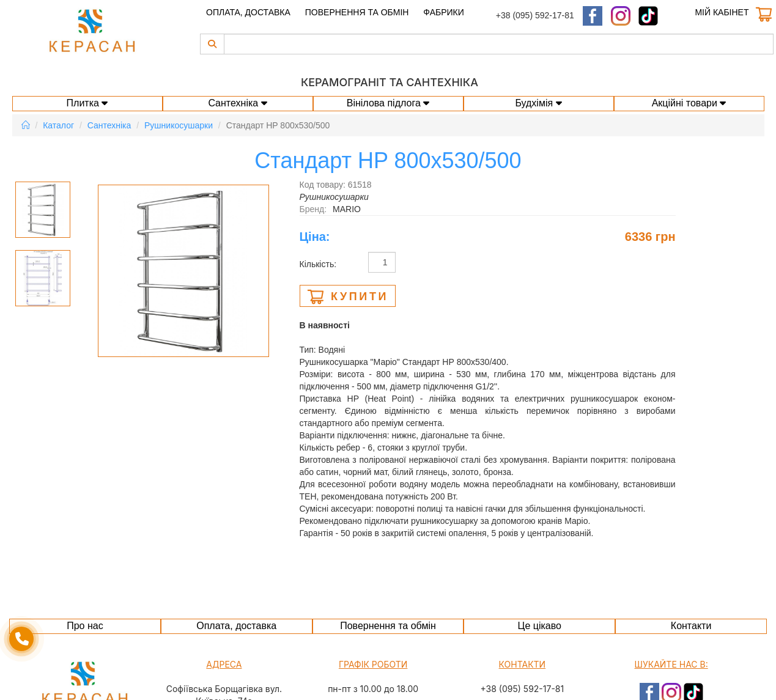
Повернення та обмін (357, 12)
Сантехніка (237, 103)
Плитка (87, 103)
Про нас (85, 626)
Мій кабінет (722, 12)
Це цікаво (540, 626)
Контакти (691, 626)
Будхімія (538, 103)
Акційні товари (689, 103)
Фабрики (443, 12)
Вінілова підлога (388, 103)
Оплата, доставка (248, 12)
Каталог (58, 125)
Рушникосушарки (179, 125)
